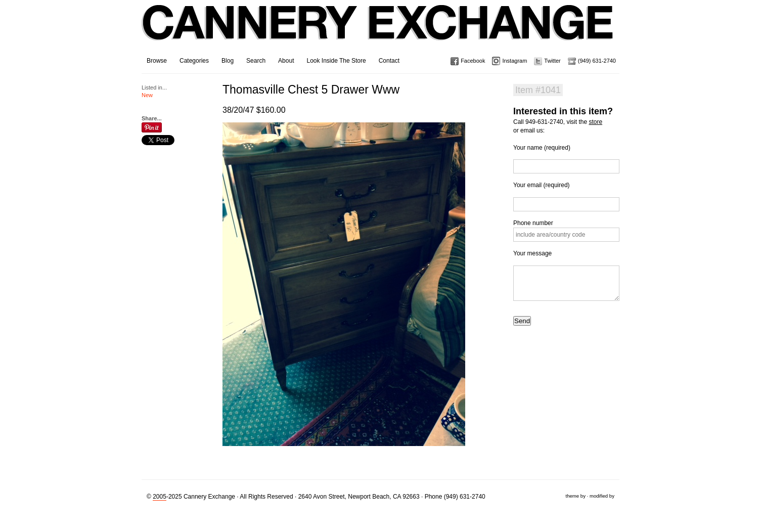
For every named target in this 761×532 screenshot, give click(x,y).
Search (256, 61)
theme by (575, 496)
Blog (228, 61)
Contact (389, 61)
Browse (157, 61)
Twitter (552, 61)
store (595, 122)
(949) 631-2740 (597, 61)
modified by (602, 496)
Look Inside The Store (336, 61)
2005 (160, 497)
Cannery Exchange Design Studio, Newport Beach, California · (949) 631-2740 (378, 30)
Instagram (514, 61)
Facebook (473, 61)
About (286, 61)
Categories (194, 61)
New (147, 95)
